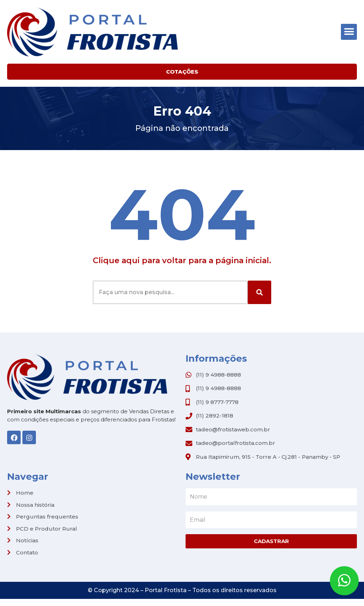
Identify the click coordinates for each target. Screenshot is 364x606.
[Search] (259, 292)
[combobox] (170, 292)
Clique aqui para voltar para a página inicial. (182, 261)
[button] (349, 32)
